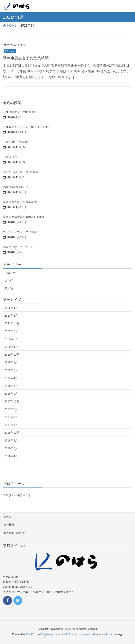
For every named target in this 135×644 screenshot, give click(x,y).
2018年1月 (11, 394)
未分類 (9, 288)
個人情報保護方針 (15, 533)
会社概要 (9, 525)
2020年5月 (11, 339)
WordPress (32, 634)
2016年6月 (11, 448)
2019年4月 (11, 378)
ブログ (9, 280)
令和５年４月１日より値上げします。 (27, 127)
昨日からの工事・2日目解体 (21, 172)
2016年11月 (12, 433)
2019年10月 (12, 355)
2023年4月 (11, 316)
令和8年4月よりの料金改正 (20, 112)
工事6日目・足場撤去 (16, 142)
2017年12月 (12, 401)
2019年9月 (11, 362)
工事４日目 (10, 157)
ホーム (7, 517)
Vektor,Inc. (104, 634)
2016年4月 (11, 456)
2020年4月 (11, 347)
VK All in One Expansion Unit (79, 634)
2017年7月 (11, 417)
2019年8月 (11, 370)
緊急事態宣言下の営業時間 (26, 58)
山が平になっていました (18, 247)
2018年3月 (11, 386)
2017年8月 (11, 409)
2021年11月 (12, 323)
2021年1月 (11, 331)
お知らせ (10, 51)
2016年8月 (11, 440)
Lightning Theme (52, 634)
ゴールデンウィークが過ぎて (21, 232)
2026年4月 (11, 308)
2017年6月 (11, 425)
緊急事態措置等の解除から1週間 (23, 217)
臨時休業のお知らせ (16, 187)
